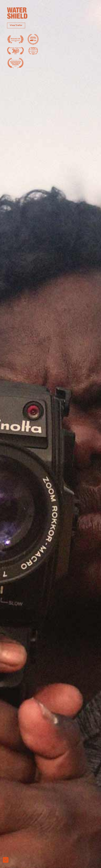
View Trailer (16, 25)
